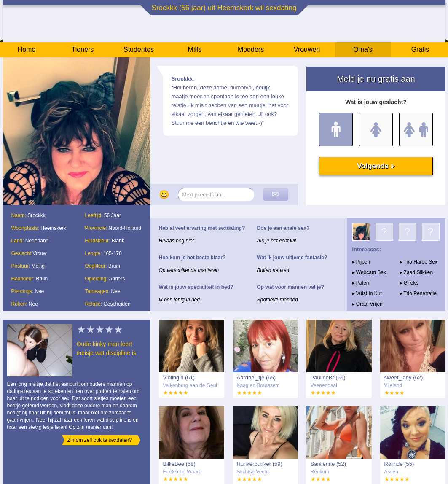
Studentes (139, 50)
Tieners (83, 50)
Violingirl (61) (179, 378)
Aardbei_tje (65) (256, 378)
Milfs (195, 50)
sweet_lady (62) (404, 378)
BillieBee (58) (179, 464)
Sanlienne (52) (329, 464)
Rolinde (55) (399, 464)
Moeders (251, 50)
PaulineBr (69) (328, 378)
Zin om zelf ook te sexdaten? (100, 440)
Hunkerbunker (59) (260, 464)
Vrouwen (307, 50)
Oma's (363, 50)
